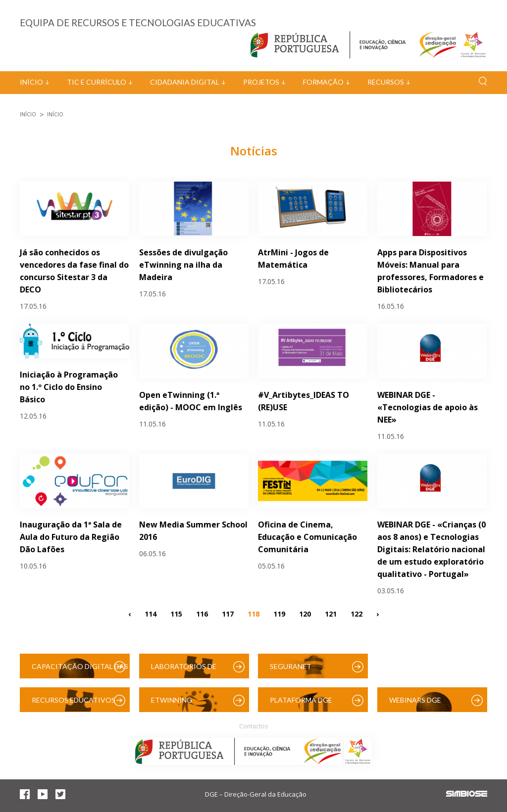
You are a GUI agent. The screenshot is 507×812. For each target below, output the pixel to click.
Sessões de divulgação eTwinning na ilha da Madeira (183, 265)
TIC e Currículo (97, 82)
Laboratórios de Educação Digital (186, 670)
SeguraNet (291, 666)
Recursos (386, 82)
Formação (323, 82)
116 (202, 613)
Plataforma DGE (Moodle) (301, 704)
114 (151, 613)
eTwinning (172, 700)
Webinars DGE (415, 700)
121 (331, 613)
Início (31, 82)
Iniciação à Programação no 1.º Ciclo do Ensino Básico (69, 387)
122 (356, 613)
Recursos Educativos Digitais (74, 704)
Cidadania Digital (185, 82)
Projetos (261, 82)
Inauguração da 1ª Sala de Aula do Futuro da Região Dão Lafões (71, 537)
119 (279, 613)
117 (228, 613)
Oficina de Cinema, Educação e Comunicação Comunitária (307, 537)
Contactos (253, 726)
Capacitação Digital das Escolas (80, 670)
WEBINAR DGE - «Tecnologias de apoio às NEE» (428, 407)
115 (176, 613)
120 (305, 613)
